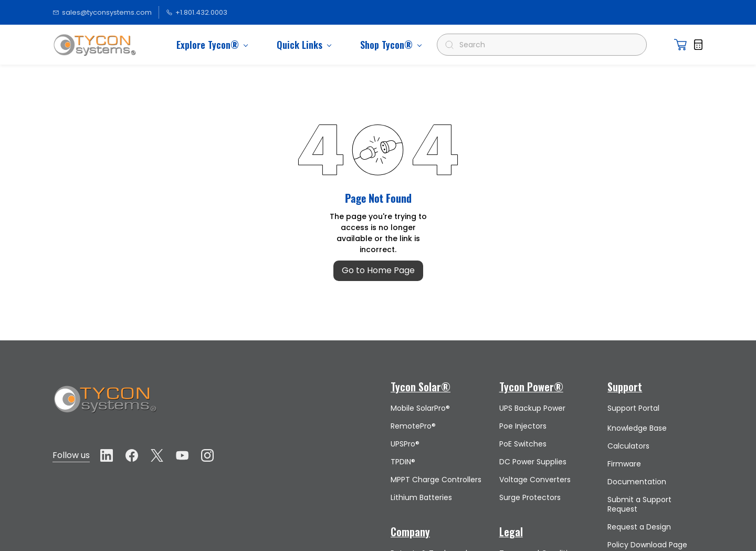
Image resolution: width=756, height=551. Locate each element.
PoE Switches (523, 444)
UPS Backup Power (532, 408)
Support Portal (633, 408)
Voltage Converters (535, 480)
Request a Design (639, 527)
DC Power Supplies (533, 462)
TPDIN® (403, 462)
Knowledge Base (637, 428)
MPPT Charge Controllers (436, 480)
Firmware (624, 464)
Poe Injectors (523, 426)
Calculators (628, 446)
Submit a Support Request (639, 504)
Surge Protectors (530, 497)
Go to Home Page (378, 270)
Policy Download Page (647, 545)
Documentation (637, 482)
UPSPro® (405, 444)
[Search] (546, 45)
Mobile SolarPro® (420, 408)
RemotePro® (413, 426)
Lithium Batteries (421, 497)
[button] (680, 45)
